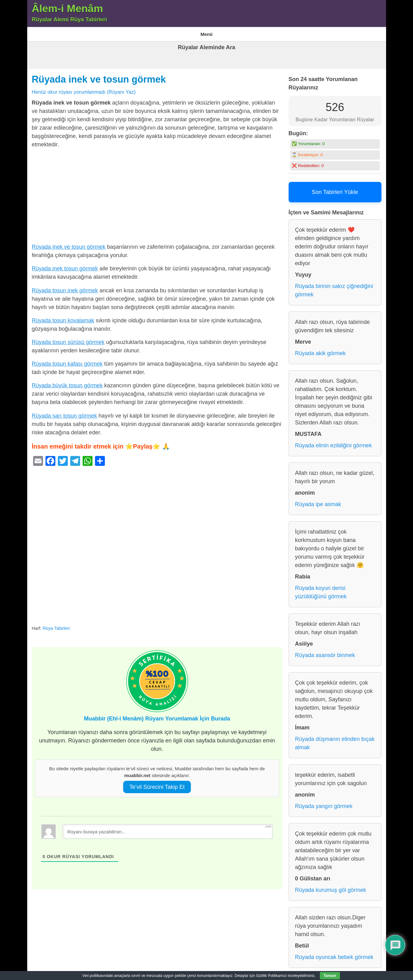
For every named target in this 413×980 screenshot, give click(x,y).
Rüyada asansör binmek (325, 651)
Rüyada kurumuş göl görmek (331, 886)
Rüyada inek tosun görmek (65, 265)
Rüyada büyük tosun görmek (67, 382)
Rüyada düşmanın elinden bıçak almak (335, 739)
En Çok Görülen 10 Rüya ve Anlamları (131, 32)
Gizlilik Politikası (189, 32)
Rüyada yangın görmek (324, 802)
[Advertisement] (157, 193)
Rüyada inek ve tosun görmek (99, 75)
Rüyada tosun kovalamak (63, 316)
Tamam (330, 976)
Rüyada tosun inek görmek (65, 286)
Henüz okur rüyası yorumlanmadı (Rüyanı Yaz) (84, 88)
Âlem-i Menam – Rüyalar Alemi (59, 32)
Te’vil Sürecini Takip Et (157, 783)
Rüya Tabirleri (225, 32)
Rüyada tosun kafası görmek (67, 360)
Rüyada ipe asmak (318, 501)
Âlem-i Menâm (68, 8)
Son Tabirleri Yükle (335, 188)
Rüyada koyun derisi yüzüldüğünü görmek (321, 589)
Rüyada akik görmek (321, 350)
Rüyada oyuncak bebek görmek (334, 953)
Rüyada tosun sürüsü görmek (68, 338)
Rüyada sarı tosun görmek (65, 412)
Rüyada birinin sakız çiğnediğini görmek (334, 287)
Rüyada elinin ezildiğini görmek (333, 442)
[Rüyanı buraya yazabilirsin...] (168, 827)
